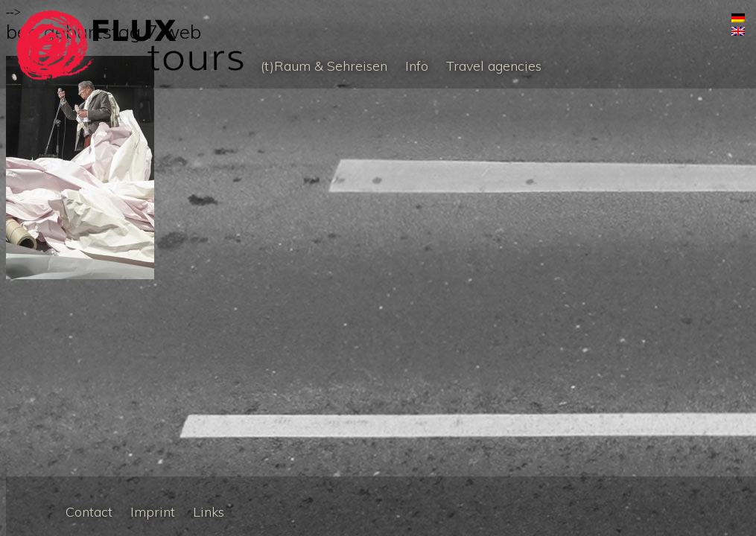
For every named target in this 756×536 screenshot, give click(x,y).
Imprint (153, 512)
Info (417, 66)
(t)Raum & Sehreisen (324, 66)
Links (209, 512)
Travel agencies (494, 66)
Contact (89, 512)
